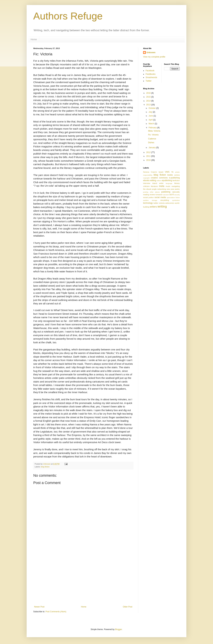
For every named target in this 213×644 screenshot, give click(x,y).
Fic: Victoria (153, 135)
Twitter (149, 81)
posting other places (151, 192)
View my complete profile (154, 57)
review (152, 195)
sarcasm (166, 195)
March (152, 124)
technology (148, 203)
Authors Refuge (68, 16)
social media (160, 197)
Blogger (118, 629)
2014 (149, 101)
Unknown (151, 53)
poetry (177, 189)
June (151, 116)
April (151, 120)
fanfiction (176, 180)
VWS (167, 172)
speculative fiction (173, 197)
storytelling (165, 200)
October (152, 108)
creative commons (159, 178)
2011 (149, 156)
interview (147, 183)
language (169, 183)
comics (177, 175)
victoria (162, 203)
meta (162, 186)
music (168, 186)
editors (159, 181)
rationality (176, 192)
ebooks (146, 180)
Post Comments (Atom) (56, 612)
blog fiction (45, 467)
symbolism (176, 200)
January (152, 148)
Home (34, 39)
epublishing (167, 180)
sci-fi (172, 195)
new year (170, 189)
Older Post (128, 607)
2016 (149, 93)
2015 (149, 97)
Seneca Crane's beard (153, 172)
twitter (156, 203)
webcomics (170, 203)
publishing (166, 192)
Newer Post (39, 607)
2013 (149, 105)
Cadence (152, 139)
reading (146, 195)
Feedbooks (151, 74)
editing (153, 180)
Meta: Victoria (154, 131)
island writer (158, 183)
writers (153, 207)
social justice (148, 197)
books (170, 175)
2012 (149, 152)
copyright (146, 178)
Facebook (150, 71)
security (177, 195)
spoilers (146, 200)
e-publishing (174, 178)
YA (172, 172)
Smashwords (151, 77)
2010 (149, 160)
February (153, 128)
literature (154, 186)
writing (162, 206)
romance (159, 195)
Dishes (151, 143)
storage (154, 200)
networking (162, 189)
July (151, 112)
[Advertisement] (83, 581)
